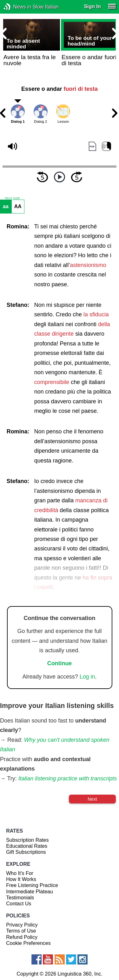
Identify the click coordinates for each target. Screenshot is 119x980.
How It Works (21, 879)
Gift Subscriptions (26, 852)
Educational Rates (27, 846)
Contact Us (19, 904)
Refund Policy (22, 937)
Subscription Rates (27, 840)
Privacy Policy (22, 925)
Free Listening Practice (32, 885)
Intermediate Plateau (30, 892)
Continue (60, 663)
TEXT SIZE (12, 198)
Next (92, 799)
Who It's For (20, 873)
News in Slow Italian (17, 7)
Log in (87, 677)
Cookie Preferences (28, 943)
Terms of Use (21, 931)
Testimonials (20, 898)
